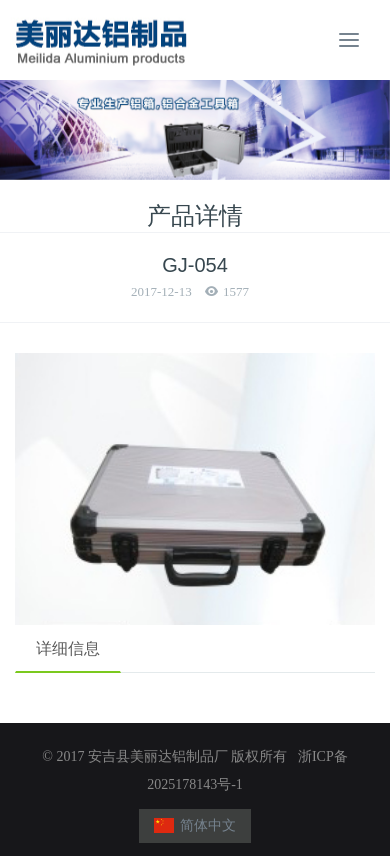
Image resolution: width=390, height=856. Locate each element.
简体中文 (195, 825)
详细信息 (68, 648)
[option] (195, 130)
